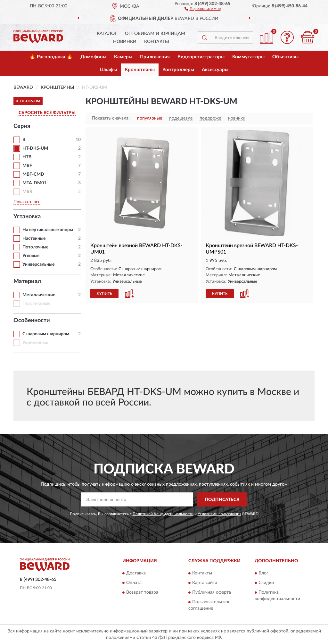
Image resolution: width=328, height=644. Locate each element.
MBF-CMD (33, 174)
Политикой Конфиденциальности (163, 514)
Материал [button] (27, 281)
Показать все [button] (27, 202)
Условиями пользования (219, 514)
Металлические (39, 295)
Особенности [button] (32, 321)
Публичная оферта (212, 592)
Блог (263, 573)
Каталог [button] (107, 34)
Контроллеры (178, 70)
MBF (27, 166)
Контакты (157, 42)
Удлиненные (35, 343)
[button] (203, 8)
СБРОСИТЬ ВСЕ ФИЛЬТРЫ (47, 113)
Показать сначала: (111, 118)
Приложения (155, 57)
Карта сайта (205, 583)
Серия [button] (22, 126)
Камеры (123, 57)
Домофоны (93, 57)
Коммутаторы (248, 57)
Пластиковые (36, 304)
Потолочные (35, 247)
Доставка (136, 573)
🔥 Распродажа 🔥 (51, 57)
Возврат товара (142, 592)
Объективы (285, 57)
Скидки (266, 583)
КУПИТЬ (104, 294)
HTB (27, 157)
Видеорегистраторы (201, 57)
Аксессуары (215, 70)
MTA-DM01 (34, 183)
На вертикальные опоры (48, 230)
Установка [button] (27, 217)
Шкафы (108, 70)
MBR (27, 192)
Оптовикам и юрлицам (155, 34)
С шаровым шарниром (46, 334)
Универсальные (38, 264)
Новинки (125, 42)
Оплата (134, 583)
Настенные (34, 238)
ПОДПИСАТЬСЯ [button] (222, 500)
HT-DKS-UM (35, 148)
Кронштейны (140, 70)
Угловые (31, 256)
